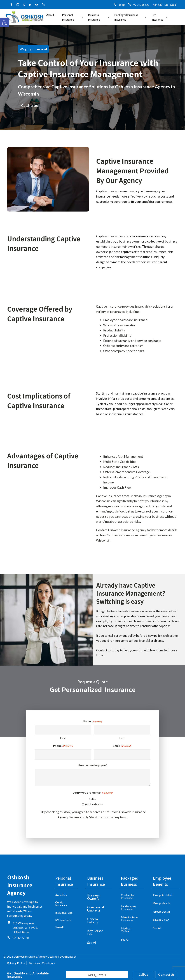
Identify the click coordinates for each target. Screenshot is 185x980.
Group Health (161, 903)
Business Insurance (94, 17)
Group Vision (161, 920)
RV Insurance (63, 920)
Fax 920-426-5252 (164, 4)
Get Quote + (97, 975)
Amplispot (70, 956)
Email (122, 746)
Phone (63, 746)
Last (122, 738)
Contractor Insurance (128, 896)
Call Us (143, 975)
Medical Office (126, 930)
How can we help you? (92, 765)
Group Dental (161, 911)
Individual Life (64, 913)
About (50, 15)
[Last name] (122, 730)
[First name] (63, 730)
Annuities (61, 895)
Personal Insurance (68, 17)
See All (59, 927)
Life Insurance (157, 17)
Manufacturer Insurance (130, 919)
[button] (5, 23)
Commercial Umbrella (96, 909)
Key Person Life (95, 932)
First (63, 738)
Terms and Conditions (42, 963)
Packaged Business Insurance (126, 17)
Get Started (30, 106)
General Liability (93, 920)
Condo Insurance (61, 904)
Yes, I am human (94, 804)
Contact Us (166, 975)
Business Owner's (93, 897)
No (94, 799)
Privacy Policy (16, 963)
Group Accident (163, 895)
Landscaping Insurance (129, 907)
